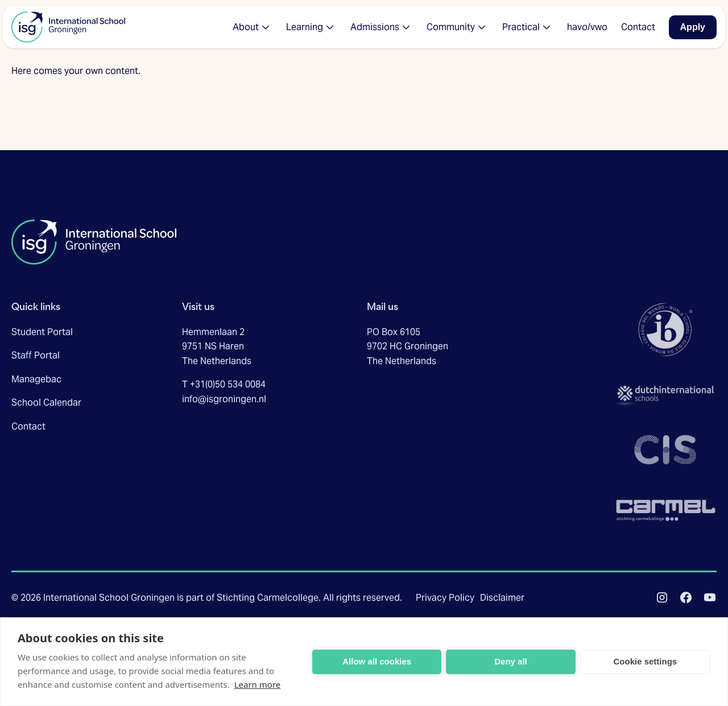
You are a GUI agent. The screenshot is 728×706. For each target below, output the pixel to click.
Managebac (36, 379)
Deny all (511, 661)
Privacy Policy (445, 598)
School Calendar (46, 402)
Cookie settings (645, 661)
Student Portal (42, 332)
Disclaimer (502, 598)
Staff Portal (36, 355)
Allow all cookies (377, 661)
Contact (28, 426)
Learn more (258, 684)
